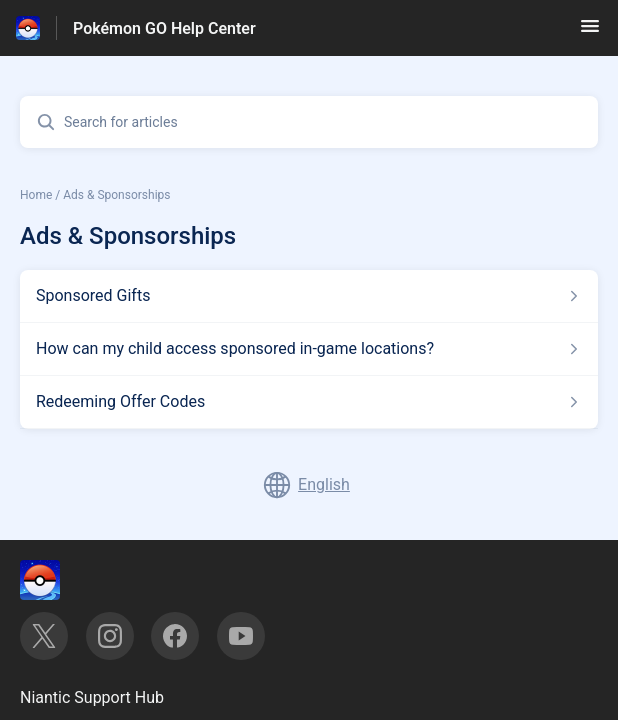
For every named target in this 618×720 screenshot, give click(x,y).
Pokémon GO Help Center (164, 28)
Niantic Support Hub (92, 697)
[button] (590, 32)
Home (36, 195)
